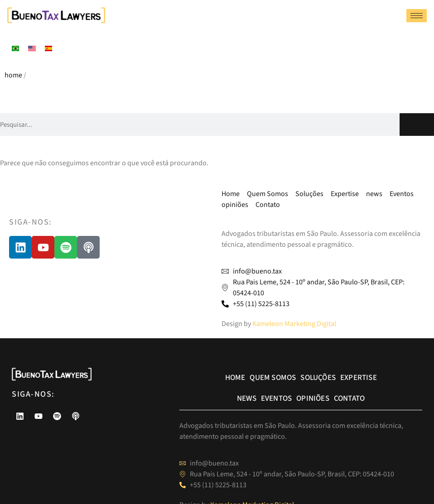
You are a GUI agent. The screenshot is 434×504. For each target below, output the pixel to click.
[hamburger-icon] (417, 16)
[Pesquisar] (417, 125)
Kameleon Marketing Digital (294, 324)
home (13, 75)
